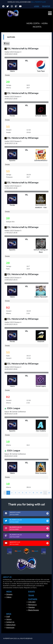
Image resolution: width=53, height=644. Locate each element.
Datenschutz (11, 625)
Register (46, 6)
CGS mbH (32, 602)
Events (31, 592)
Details (7, 75)
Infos (9, 614)
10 (41, 493)
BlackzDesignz (34, 610)
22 (49, 493)
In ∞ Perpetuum (38, 2)
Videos (9, 597)
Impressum (10, 628)
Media (9, 592)
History (9, 619)
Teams (31, 595)
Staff (8, 617)
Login (36, 6)
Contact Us (10, 622)
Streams (9, 594)
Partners (33, 599)
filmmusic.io (32, 605)
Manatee (31, 607)
